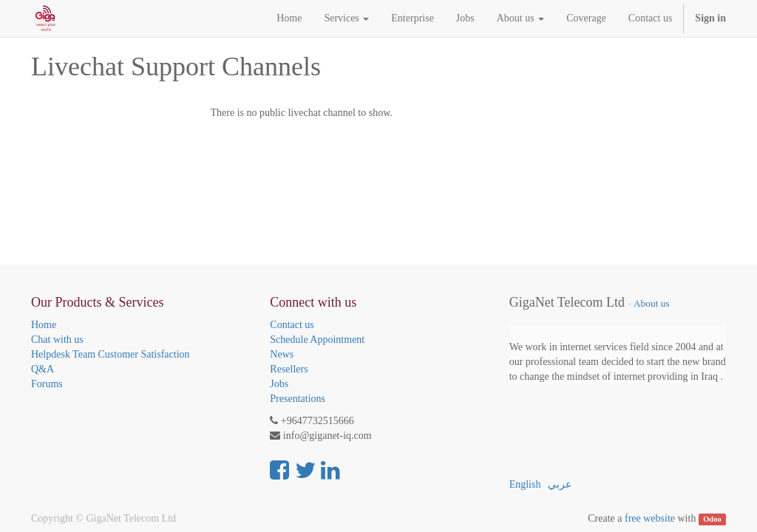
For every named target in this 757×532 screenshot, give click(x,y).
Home (44, 325)
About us (652, 303)
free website (650, 518)
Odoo (712, 519)
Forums (47, 384)
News (282, 354)
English (525, 484)
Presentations (298, 399)
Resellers (289, 369)
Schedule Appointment (317, 340)
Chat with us (57, 340)
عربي (560, 484)
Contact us (292, 325)
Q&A (43, 369)
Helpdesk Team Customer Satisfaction (111, 354)
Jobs (279, 384)
